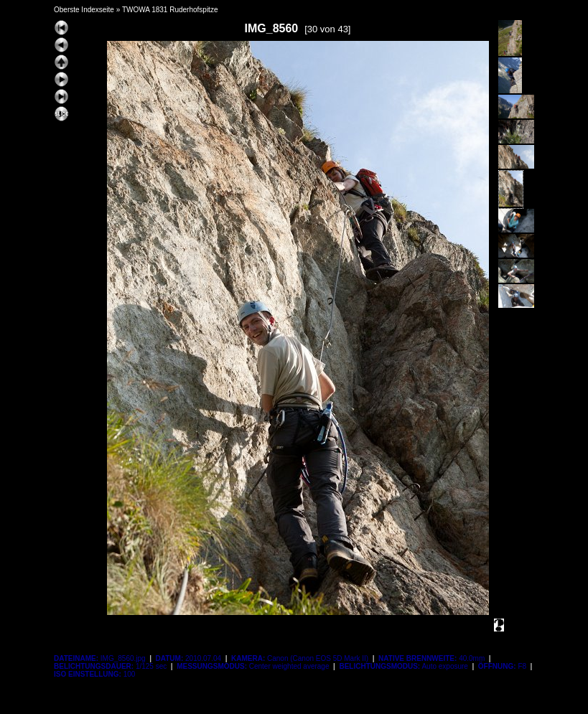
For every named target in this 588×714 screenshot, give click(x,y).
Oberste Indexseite (84, 10)
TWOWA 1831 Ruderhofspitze (170, 10)
